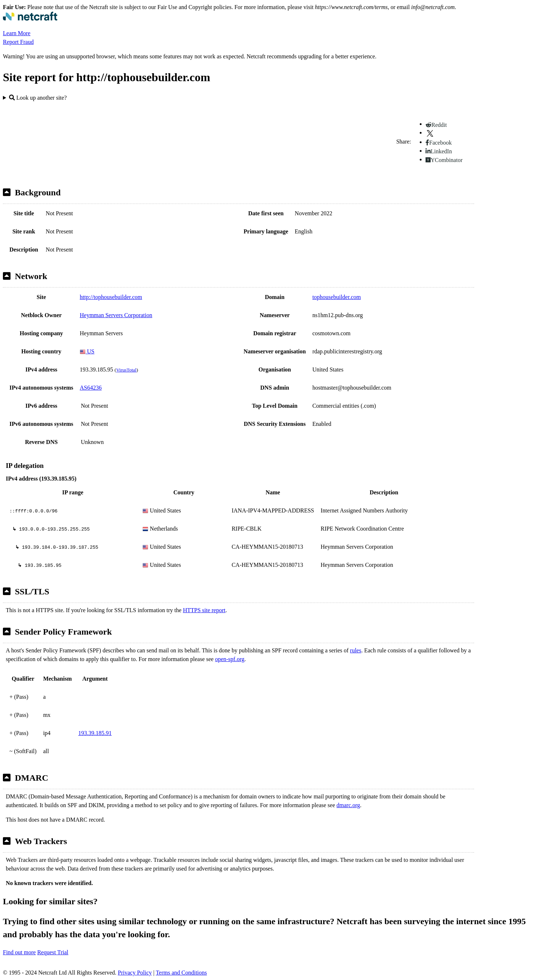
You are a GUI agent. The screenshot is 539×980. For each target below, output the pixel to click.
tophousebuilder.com (337, 297)
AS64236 (91, 388)
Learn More (17, 33)
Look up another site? (38, 98)
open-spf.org (230, 659)
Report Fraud (18, 42)
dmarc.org (348, 805)
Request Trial (53, 952)
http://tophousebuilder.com (111, 297)
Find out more (19, 952)
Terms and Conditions (181, 973)
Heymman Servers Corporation (116, 315)
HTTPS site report (204, 610)
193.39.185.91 (95, 733)
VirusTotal (126, 370)
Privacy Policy (135, 973)
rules (356, 650)
